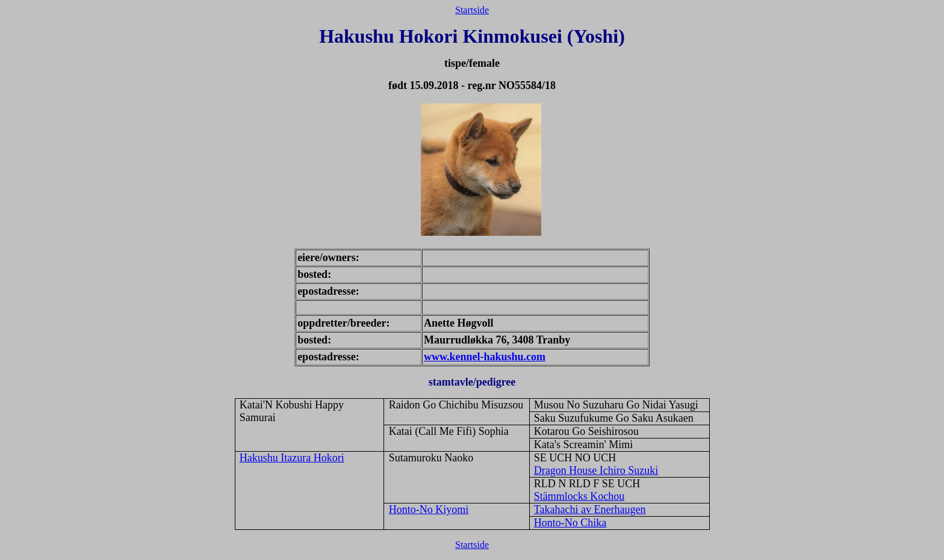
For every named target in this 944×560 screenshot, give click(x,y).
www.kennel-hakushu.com (485, 357)
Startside (472, 10)
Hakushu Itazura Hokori (292, 458)
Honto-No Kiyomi (429, 509)
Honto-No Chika (570, 523)
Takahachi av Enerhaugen (590, 509)
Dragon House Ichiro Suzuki (596, 470)
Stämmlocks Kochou (579, 496)
